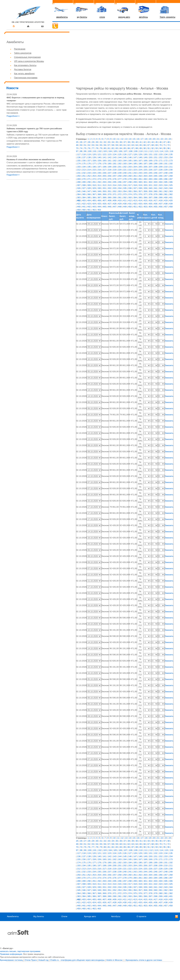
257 (115, 176)
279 (130, 179)
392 (125, 197)
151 (155, 157)
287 (171, 179)
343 (166, 188)
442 (89, 207)
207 (150, 167)
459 (79, 210)
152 (161, 157)
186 (140, 164)
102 (100, 151)
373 (125, 194)
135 (171, 154)
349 (99, 191)
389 (109, 197)
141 (104, 157)
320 (145, 185)
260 (130, 176)
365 (84, 194)
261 (135, 176)
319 (140, 185)
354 (125, 191)
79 (101, 148)
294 (109, 182)
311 (99, 185)
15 (134, 139)
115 (166, 151)
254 (99, 176)
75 (85, 148)
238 (115, 173)
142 (109, 157)
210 (166, 167)
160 (104, 161)
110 (141, 151)
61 (125, 145)
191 (166, 164)
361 (161, 191)
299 (135, 182)
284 (155, 179)
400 (166, 197)
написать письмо (8, 951)
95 (164, 148)
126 (125, 154)
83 (117, 148)
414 (140, 200)
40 (137, 142)
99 (85, 151)
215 (94, 170)
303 (155, 182)
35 (117, 142)
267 (166, 176)
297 (125, 182)
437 (161, 204)
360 (155, 191)
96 (168, 148)
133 (161, 154)
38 (129, 142)
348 (94, 191)
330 (99, 188)
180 (109, 164)
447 (115, 207)
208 (155, 167)
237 (109, 173)
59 (117, 145)
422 (84, 204)
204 (135, 167)
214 (89, 170)
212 (79, 170)
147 (135, 157)
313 (109, 185)
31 (101, 142)
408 (109, 200)
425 (99, 204)
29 (93, 142)
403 (84, 200)
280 (135, 179)
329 (94, 188)
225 (145, 170)
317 (130, 185)
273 (99, 179)
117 (79, 154)
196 (94, 167)
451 (135, 207)
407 (104, 200)
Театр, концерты (167, 17)
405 (94, 200)
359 (150, 191)
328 (89, 188)
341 (155, 188)
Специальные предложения (27, 57)
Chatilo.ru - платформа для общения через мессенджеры (77, 960)
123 (109, 154)
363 (171, 191)
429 (120, 204)
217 (104, 170)
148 (140, 157)
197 (99, 167)
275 (109, 179)
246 (155, 173)
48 (168, 142)
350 (104, 191)
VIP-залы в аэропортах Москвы (29, 61)
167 (140, 161)
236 (104, 173)
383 (79, 197)
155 (79, 161)
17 (142, 139)
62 (129, 145)
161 (109, 161)
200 (115, 167)
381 (166, 194)
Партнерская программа (26, 78)
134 (166, 154)
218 (109, 170)
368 (99, 194)
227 (155, 170)
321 (150, 185)
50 (81, 145)
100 (90, 151)
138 (89, 157)
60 (121, 145)
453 (145, 207)
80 (105, 148)
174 (79, 164)
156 (84, 161)
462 (94, 210)
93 (157, 148)
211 (171, 167)
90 (145, 148)
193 (79, 167)
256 (109, 176)
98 (81, 151)
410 (120, 200)
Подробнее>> (13, 116)
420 (171, 200)
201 (120, 167)
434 (145, 204)
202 (125, 167)
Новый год (43, 960)
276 (115, 179)
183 (125, 164)
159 (99, 161)
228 (161, 170)
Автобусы (116, 916)
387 (99, 197)
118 (84, 154)
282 (145, 179)
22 (162, 139)
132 (155, 154)
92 (152, 148)
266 (161, 176)
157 (89, 161)
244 (145, 173)
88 (137, 148)
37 (125, 142)
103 (105, 151)
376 (140, 194)
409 (115, 200)
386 (94, 197)
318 (135, 185)
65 (141, 145)
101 (95, 151)
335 (125, 188)
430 (125, 204)
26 (81, 142)
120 (94, 154)
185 (135, 164)
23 (166, 139)
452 (140, 207)
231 (79, 173)
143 (115, 157)
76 (89, 148)
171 (161, 161)
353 (120, 191)
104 (110, 151)
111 (146, 151)
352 (115, 191)
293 (104, 182)
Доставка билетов (23, 69)
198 (104, 167)
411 (125, 200)
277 (120, 179)
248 (166, 173)
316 (125, 185)
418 (161, 200)
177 (94, 164)
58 (113, 145)
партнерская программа (29, 951)
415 (145, 200)
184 (130, 164)
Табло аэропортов (23, 53)
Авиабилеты (13, 916)
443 (94, 207)
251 (84, 176)
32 (105, 142)
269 (79, 179)
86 (129, 148)
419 (166, 200)
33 (109, 142)
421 (79, 204)
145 (125, 157)
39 (133, 142)
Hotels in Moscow (114, 960)
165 (130, 161)
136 (79, 157)
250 (79, 176)
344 (171, 188)
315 (120, 185)
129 (140, 154)
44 (152, 142)
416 (150, 200)
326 (79, 188)
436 (155, 204)
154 (171, 157)
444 (99, 207)
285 (161, 179)
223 (135, 170)
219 (115, 170)
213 (84, 170)
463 (99, 210)
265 (155, 176)
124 (115, 154)
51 (85, 145)
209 (161, 167)
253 (94, 176)
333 (115, 188)
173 (171, 161)
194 (84, 167)
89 (141, 148)
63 (133, 145)
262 (140, 176)
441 (84, 207)
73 (77, 148)
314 (115, 185)
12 (122, 139)
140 (99, 157)
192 (171, 164)
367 (94, 194)
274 (104, 179)
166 (135, 161)
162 (115, 161)
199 (109, 167)
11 (118, 139)
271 (89, 179)
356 (135, 191)
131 (150, 154)
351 (109, 191)
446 (109, 207)
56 (105, 145)
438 (166, 204)
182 (120, 164)
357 (140, 191)
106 (120, 151)
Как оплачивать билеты (25, 65)
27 (85, 142)
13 (126, 139)
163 (120, 161)
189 (155, 164)
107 (125, 151)
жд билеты (82, 17)
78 (97, 148)
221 (125, 170)
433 (140, 204)
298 (130, 182)
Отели (64, 916)
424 (94, 204)
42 (145, 142)
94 (161, 148)
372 (120, 194)
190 (161, 164)
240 (125, 173)
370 (109, 194)
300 (140, 182)
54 (97, 145)
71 (164, 145)
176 (89, 164)
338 (140, 188)
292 (99, 182)
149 (145, 157)
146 (130, 157)
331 (104, 188)
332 (109, 188)
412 (130, 200)
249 (171, 173)
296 (120, 182)
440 (79, 207)
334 (120, 188)
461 (89, 210)
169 (150, 161)
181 (115, 164)
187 (145, 164)
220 (120, 170)
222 (130, 170)
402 (79, 200)
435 (150, 204)
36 (121, 142)
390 (115, 197)
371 (115, 194)
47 (164, 142)
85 (125, 148)
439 (171, 204)
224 (140, 170)
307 (79, 185)
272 (94, 179)
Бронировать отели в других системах (144, 960)
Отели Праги (31, 960)
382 (171, 194)
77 (93, 148)
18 (146, 139)
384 (84, 197)
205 (140, 167)
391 (120, 197)
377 (145, 194)
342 (161, 188)
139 (94, 157)
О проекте (141, 916)
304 (161, 182)
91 (149, 148)
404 (89, 200)
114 (161, 151)
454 (150, 207)
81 (109, 148)
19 (150, 139)
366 (89, 194)
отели (102, 17)
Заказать (169, 224)
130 (145, 154)
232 (84, 173)
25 (77, 142)
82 (113, 148)
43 (149, 142)
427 (109, 204)
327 (84, 188)
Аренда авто (90, 916)
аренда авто (124, 17)
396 (145, 197)
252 (89, 176)
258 (120, 176)
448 (120, 207)
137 (84, 157)
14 (130, 139)
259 (125, 176)
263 (145, 176)
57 (109, 145)
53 (93, 145)
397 (150, 197)
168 (145, 161)
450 (130, 207)
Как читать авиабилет (24, 73)
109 (136, 151)
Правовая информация (11, 954)
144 (120, 157)
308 (84, 185)
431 (130, 204)
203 (130, 167)
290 (89, 182)
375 (135, 194)
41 (141, 142)
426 (104, 204)
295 (115, 182)
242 (135, 173)
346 (84, 191)
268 (171, 176)
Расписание (20, 49)
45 (157, 142)
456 (161, 207)
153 (166, 157)
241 (130, 173)
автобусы (144, 17)
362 (166, 191)
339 (145, 188)
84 (121, 148)
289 (84, 182)
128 (135, 154)
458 (171, 207)
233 (89, 173)
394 (135, 197)
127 (130, 154)
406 (99, 200)
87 (133, 148)
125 (120, 154)
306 (171, 182)
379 (155, 194)
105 (115, 151)
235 (99, 173)
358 (145, 191)
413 (135, 200)
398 (155, 197)
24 (170, 139)
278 (125, 179)
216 (99, 170)
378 (150, 194)
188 (150, 164)
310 (94, 185)
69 (157, 145)
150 (150, 157)
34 (113, 142)
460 (84, 210)
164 (125, 161)
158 (94, 161)
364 (79, 194)
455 (155, 207)
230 (171, 170)
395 (140, 197)
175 (84, 164)
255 (104, 176)
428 (115, 204)
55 (101, 145)
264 (150, 176)
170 (155, 161)
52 (89, 145)
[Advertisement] (38, 209)
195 (89, 167)
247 (161, 173)
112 (151, 151)
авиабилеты (62, 17)
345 (79, 191)
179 (104, 164)
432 (135, 204)
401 (171, 197)
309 (89, 185)
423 (89, 204)
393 (130, 197)
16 (138, 139)
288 (79, 182)
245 (150, 173)
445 (104, 207)
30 (97, 142)
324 (166, 185)
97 (77, 151)
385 (89, 197)
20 (154, 139)
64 (137, 145)
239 (120, 173)
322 (155, 185)
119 (89, 154)
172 (166, 161)
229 (166, 170)
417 (155, 200)
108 (130, 151)
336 (130, 188)
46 (161, 142)
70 (161, 145)
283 (150, 179)
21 (158, 139)
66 (145, 145)
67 (149, 145)
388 (104, 197)
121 (99, 154)
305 (166, 182)
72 (168, 145)
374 (130, 194)
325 (171, 185)
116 (171, 151)
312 (104, 185)
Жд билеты (39, 916)
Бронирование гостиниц (11, 960)
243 (140, 173)
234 (94, 173)
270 (84, 179)
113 (156, 151)
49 (77, 145)
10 (114, 139)
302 (150, 182)
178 (99, 164)
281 (140, 179)
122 (104, 154)
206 (145, 167)
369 (104, 194)
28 (89, 142)
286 (166, 179)
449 (125, 207)
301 (145, 182)
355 (130, 191)
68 (152, 145)
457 (166, 207)
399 (161, 197)
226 (150, 170)
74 (81, 148)
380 (161, 194)
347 (89, 191)
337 (135, 188)
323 (161, 185)
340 (150, 188)
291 (94, 182)
